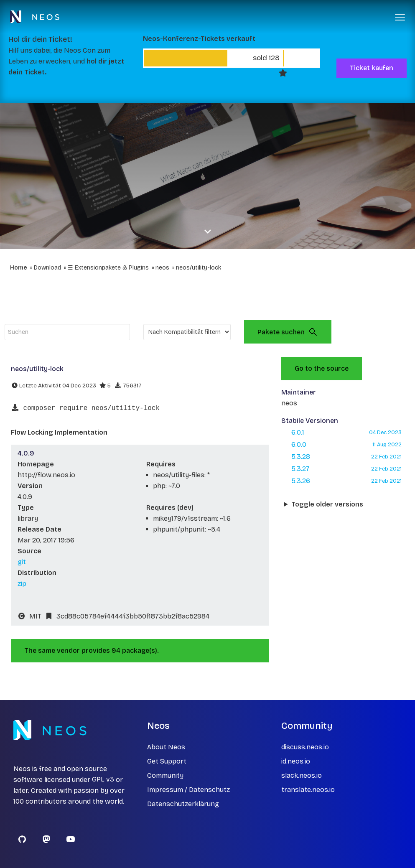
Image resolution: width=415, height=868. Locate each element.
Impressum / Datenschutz (188, 790)
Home (19, 268)
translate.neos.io (308, 790)
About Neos (166, 747)
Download (47, 268)
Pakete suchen (288, 332)
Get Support (167, 761)
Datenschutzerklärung (183, 804)
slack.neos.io (302, 775)
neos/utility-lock (199, 268)
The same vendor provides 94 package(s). (92, 650)
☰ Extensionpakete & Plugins (108, 268)
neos (162, 268)
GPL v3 (103, 780)
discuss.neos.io (305, 747)
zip (22, 584)
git (22, 562)
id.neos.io (296, 761)
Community (165, 775)
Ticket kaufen (372, 68)
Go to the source (322, 368)
